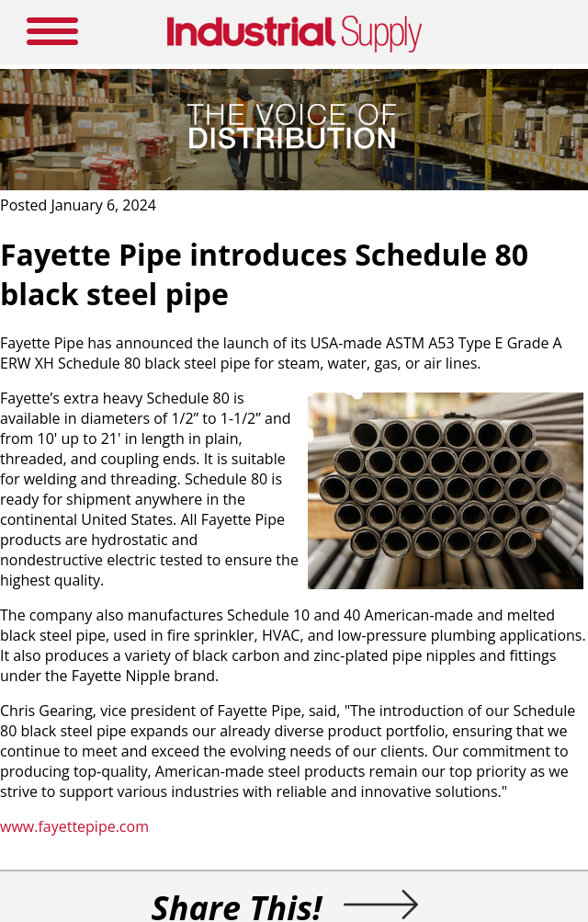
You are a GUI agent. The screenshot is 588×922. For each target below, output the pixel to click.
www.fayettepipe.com (74, 826)
